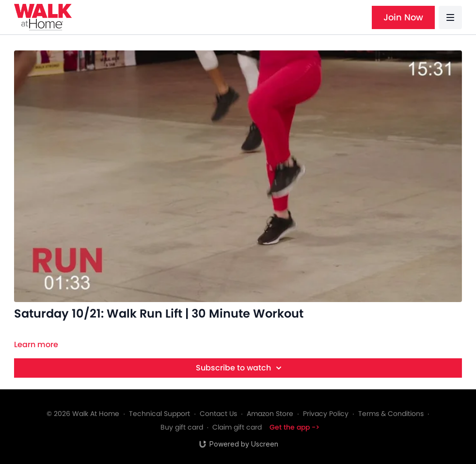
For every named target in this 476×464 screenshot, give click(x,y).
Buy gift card (182, 427)
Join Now (403, 17)
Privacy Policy (326, 414)
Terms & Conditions (391, 414)
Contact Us (218, 414)
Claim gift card (237, 427)
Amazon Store (270, 414)
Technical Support (159, 414)
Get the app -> (294, 427)
